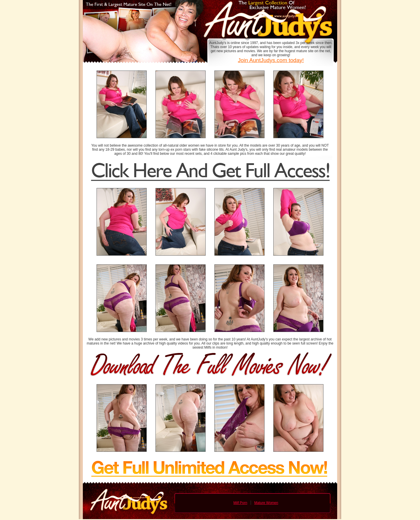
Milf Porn (240, 503)
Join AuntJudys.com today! (271, 60)
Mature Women (266, 503)
